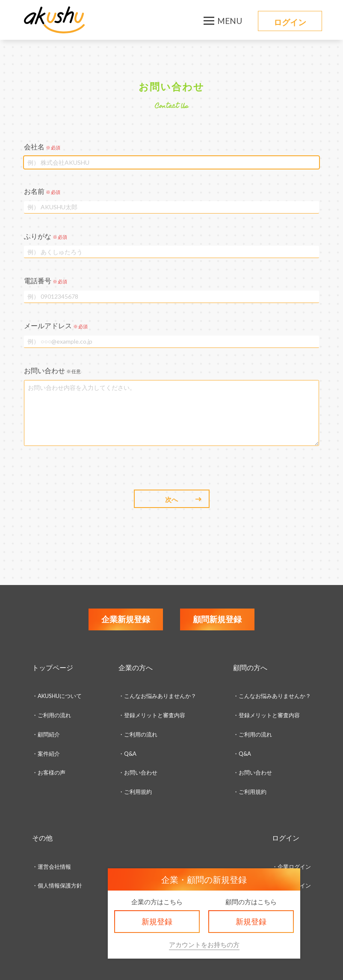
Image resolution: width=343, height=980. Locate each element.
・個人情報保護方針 (57, 885)
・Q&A (127, 754)
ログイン (290, 22)
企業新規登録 (126, 619)
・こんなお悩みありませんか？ (157, 696)
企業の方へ (136, 667)
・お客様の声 (49, 772)
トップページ (53, 667)
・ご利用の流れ (52, 715)
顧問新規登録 (217, 619)
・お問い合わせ (138, 772)
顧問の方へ (250, 667)
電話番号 (46, 281)
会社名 (42, 147)
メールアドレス (56, 325)
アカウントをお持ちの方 (204, 944)
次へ (171, 499)
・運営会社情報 (52, 867)
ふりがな (46, 236)
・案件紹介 (46, 754)
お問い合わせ (52, 370)
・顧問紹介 (46, 734)
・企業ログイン (291, 867)
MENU (230, 21)
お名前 (42, 191)
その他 (42, 838)
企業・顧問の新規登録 (204, 879)
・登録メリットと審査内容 (152, 715)
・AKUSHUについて (57, 696)
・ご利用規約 (250, 792)
